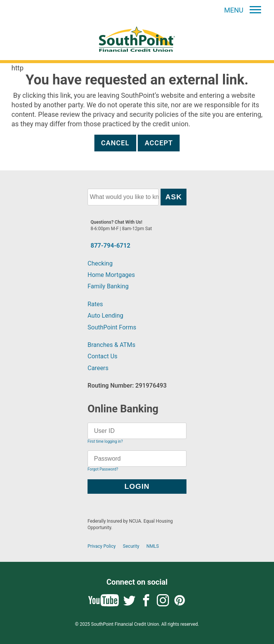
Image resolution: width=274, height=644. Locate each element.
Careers (98, 368)
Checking (100, 263)
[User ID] (137, 431)
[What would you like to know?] (123, 197)
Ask (174, 197)
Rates (95, 304)
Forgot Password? (103, 469)
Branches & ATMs (112, 345)
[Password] (137, 459)
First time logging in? (105, 441)
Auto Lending (105, 316)
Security (131, 546)
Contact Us (103, 356)
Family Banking (108, 286)
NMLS (153, 546)
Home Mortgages (111, 275)
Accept (159, 143)
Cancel (115, 143)
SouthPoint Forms (112, 327)
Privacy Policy (102, 546)
